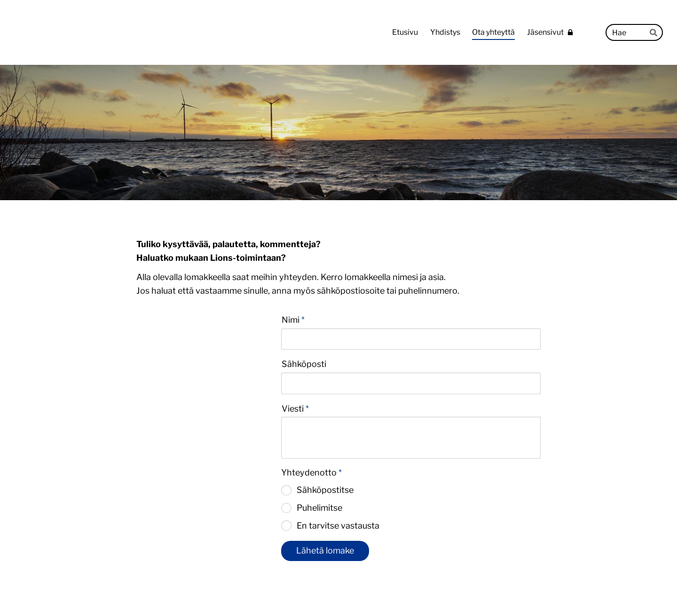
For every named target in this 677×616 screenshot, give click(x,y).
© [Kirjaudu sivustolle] (140, 589)
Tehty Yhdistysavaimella (510, 589)
